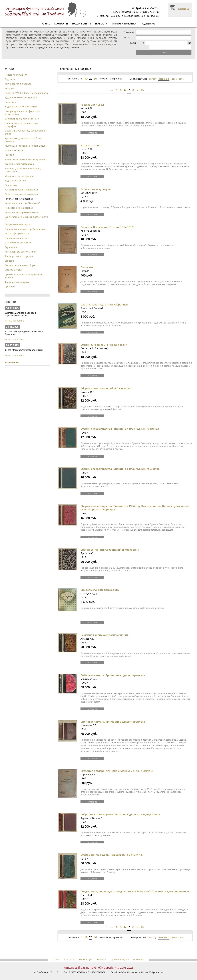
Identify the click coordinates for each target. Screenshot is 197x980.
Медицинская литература (19, 172)
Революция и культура (96, 185)
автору (153, 75)
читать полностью (14, 316)
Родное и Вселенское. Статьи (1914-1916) (107, 223)
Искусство (10, 98)
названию (164, 75)
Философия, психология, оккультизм (26, 155)
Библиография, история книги (22, 114)
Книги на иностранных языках (22, 208)
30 (95, 74)
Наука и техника (14, 146)
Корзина (183, 9)
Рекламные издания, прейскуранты (25, 225)
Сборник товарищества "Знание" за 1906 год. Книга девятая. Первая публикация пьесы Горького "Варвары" (135, 503)
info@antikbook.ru (128, 967)
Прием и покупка (124, 24)
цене (174, 75)
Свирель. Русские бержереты (100, 585)
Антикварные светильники (20, 247)
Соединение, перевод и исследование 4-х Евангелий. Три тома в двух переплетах (135, 886)
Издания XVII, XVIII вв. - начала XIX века (27, 89)
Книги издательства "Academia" (22, 199)
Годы (140, 43)
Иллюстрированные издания (21, 185)
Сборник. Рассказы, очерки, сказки (104, 340)
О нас (46, 24)
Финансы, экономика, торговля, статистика (23, 166)
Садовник (87, 263)
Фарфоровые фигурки (17, 278)
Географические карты (17, 220)
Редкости (10, 75)
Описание (143, 32)
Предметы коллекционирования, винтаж (23, 272)
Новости (101, 24)
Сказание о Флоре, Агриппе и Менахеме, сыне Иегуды (117, 766)
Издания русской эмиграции (21, 102)
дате (181, 75)
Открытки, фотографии (18, 238)
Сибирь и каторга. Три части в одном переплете (113, 670)
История (9, 84)
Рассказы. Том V (91, 141)
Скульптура (11, 243)
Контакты (61, 24)
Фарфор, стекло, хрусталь (19, 252)
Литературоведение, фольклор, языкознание (23, 108)
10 (86, 74)
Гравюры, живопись (16, 234)
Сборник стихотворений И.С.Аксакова (106, 384)
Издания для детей (15, 176)
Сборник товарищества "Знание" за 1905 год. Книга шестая (120, 464)
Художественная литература (21, 93)
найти (171, 48)
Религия (9, 151)
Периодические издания (19, 204)
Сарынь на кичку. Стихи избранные (105, 300)
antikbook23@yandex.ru (151, 967)
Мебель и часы (13, 266)
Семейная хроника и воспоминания (105, 630)
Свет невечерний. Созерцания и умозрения (110, 545)
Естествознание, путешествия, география (22, 120)
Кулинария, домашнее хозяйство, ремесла (24, 135)
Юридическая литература (19, 160)
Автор (141, 37)
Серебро (9, 257)
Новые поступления (16, 71)
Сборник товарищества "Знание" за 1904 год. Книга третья (120, 424)
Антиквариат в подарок (18, 80)
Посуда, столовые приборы (20, 261)
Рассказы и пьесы (92, 100)
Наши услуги (81, 24)
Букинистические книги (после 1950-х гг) (26, 214)
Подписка (148, 24)
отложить (92, 128)
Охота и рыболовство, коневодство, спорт (25, 128)
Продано (10, 282)
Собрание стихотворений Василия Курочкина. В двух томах (120, 809)
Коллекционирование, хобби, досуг (25, 141)
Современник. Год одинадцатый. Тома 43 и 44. (112, 849)
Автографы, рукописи (17, 229)
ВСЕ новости (12, 358)
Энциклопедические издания (21, 190)
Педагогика (11, 181)
